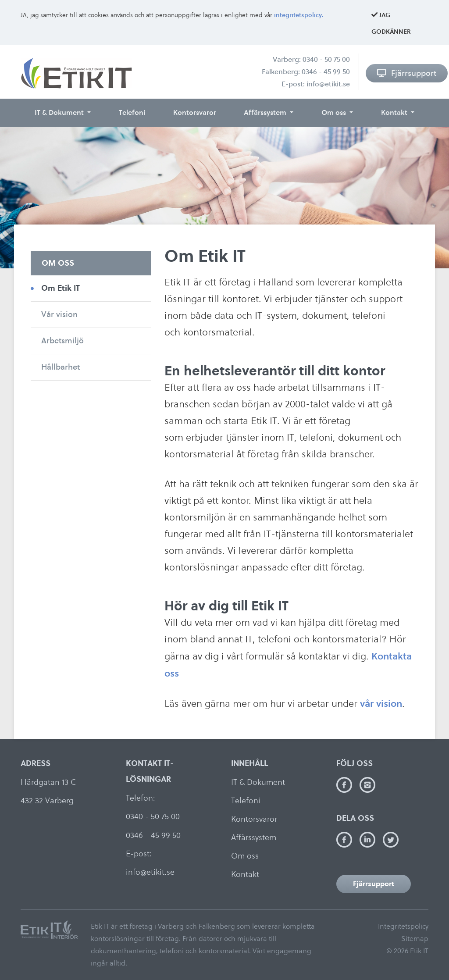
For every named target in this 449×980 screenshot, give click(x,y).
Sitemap (415, 939)
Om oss (335, 112)
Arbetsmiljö (62, 340)
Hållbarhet (61, 367)
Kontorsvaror (195, 112)
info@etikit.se (328, 84)
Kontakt (395, 112)
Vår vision (59, 314)
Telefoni (132, 112)
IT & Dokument (60, 112)
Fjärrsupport (407, 73)
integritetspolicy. (299, 15)
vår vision (381, 703)
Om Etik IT (61, 288)
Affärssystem (266, 112)
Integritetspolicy (403, 926)
